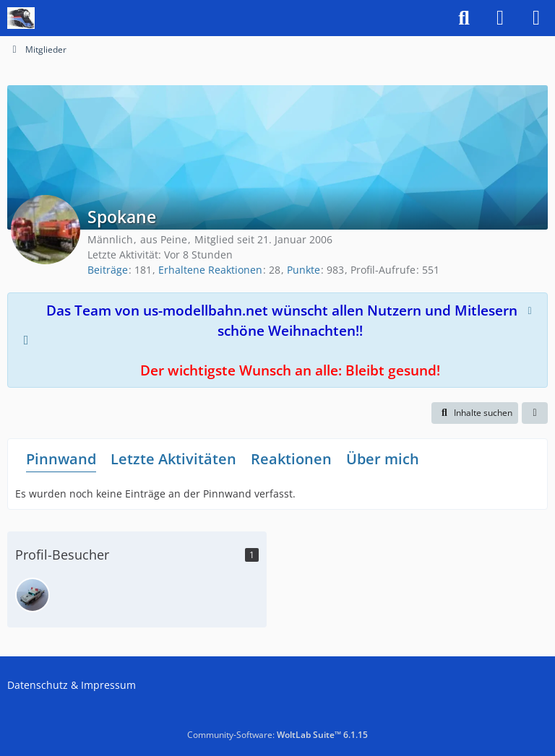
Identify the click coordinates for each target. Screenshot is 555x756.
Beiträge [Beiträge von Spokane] (108, 270)
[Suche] (464, 18)
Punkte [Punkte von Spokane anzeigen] (304, 270)
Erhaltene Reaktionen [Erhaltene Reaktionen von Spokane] (210, 270)
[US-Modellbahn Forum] (21, 18)
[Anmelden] (500, 18)
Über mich (383, 459)
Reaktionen (291, 459)
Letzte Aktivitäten (173, 459)
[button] (475, 413)
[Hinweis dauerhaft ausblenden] (531, 309)
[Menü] (536, 18)
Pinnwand (61, 459)
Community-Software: (277, 735)
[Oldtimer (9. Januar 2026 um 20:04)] (33, 595)
